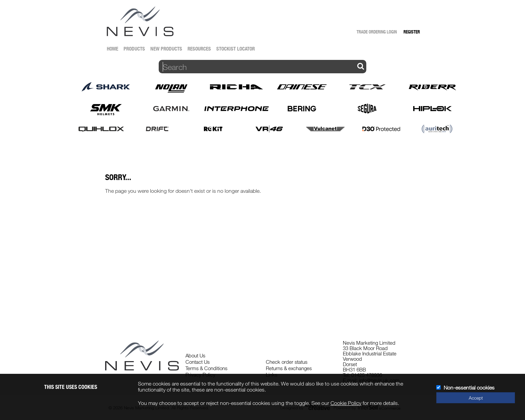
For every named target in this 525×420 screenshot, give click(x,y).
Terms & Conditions (206, 368)
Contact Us (198, 362)
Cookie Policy (346, 403)
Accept (476, 398)
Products (134, 49)
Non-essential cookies (469, 388)
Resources (199, 49)
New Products (166, 49)
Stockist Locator (236, 49)
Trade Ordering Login (377, 32)
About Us (195, 355)
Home (112, 49)
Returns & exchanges (289, 368)
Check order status (287, 362)
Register (412, 32)
